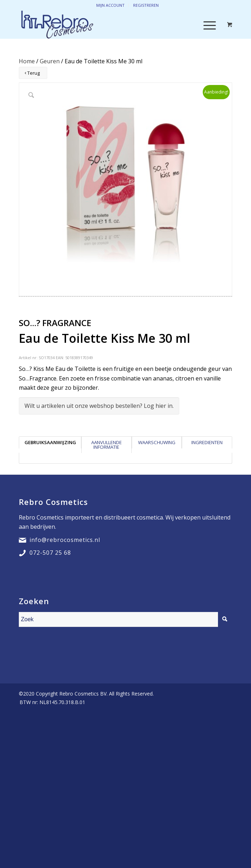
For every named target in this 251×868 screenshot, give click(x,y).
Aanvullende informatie (107, 445)
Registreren (146, 5)
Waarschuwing (157, 442)
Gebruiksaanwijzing (50, 442)
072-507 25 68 (50, 553)
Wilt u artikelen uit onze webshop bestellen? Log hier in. (99, 406)
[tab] (50, 445)
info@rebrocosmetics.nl (65, 540)
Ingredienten (207, 442)
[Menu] (206, 25)
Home (27, 61)
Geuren (50, 61)
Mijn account (110, 5)
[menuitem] (51, 702)
